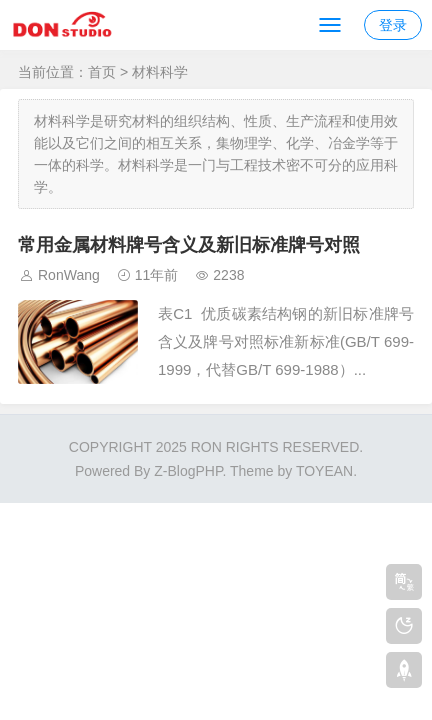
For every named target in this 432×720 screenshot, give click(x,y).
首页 (102, 72)
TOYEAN (324, 471)
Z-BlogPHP (188, 471)
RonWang (69, 275)
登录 (393, 25)
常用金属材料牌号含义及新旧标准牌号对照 (189, 245)
